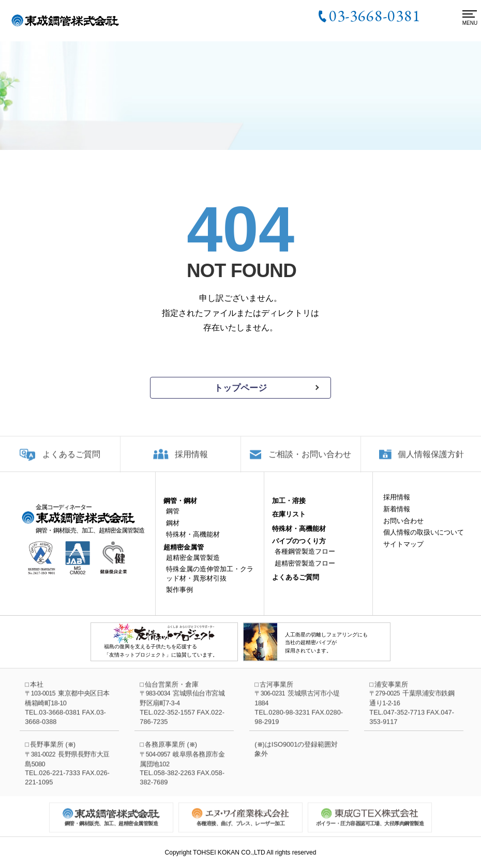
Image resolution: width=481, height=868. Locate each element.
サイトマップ (403, 552)
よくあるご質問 (71, 461)
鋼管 (173, 519)
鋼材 (173, 531)
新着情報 (397, 517)
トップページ (240, 388)
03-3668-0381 (375, 16)
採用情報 (191, 461)
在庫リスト (289, 522)
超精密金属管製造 (193, 565)
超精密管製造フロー (305, 571)
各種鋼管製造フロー (305, 560)
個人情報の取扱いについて (424, 540)
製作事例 (179, 598)
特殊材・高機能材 (193, 543)
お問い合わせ (403, 529)
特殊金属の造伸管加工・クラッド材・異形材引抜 (210, 582)
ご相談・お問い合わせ (310, 461)
